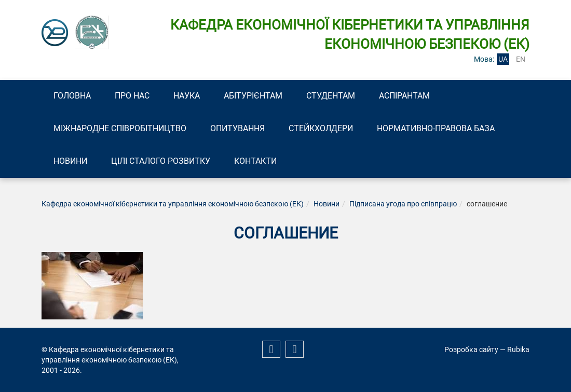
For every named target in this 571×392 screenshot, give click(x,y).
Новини (70, 161)
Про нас (132, 96)
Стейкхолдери (321, 128)
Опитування (237, 128)
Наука (187, 96)
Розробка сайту (471, 349)
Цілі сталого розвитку (161, 161)
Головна (72, 96)
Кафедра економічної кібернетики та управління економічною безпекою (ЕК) (173, 204)
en (521, 59)
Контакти (255, 161)
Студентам (331, 96)
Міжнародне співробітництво (120, 128)
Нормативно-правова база (436, 128)
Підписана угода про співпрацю (403, 204)
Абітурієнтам (253, 96)
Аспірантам (404, 96)
